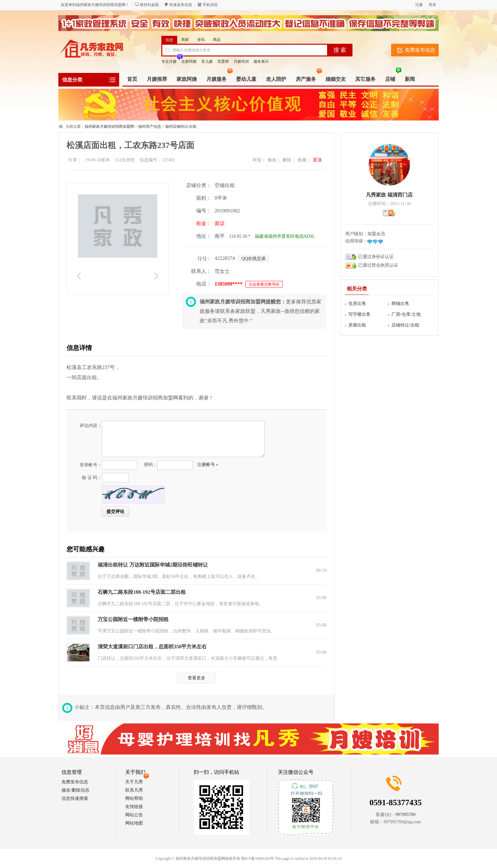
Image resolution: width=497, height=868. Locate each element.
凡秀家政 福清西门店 (389, 195)
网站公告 (134, 815)
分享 (73, 160)
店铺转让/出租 (405, 325)
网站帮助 (134, 798)
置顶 (317, 160)
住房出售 (357, 304)
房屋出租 (357, 325)
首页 (132, 79)
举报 (257, 160)
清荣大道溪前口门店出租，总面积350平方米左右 (152, 647)
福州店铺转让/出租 (181, 126)
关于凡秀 (134, 782)
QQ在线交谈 (254, 259)
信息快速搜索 (75, 798)
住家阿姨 (189, 62)
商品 (217, 40)
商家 (185, 40)
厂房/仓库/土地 (406, 314)
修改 (272, 160)
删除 (287, 160)
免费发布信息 (420, 50)
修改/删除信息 (75, 790)
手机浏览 (210, 5)
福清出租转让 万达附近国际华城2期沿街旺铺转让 (153, 565)
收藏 (302, 160)
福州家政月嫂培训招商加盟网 (109, 126)
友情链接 (134, 807)
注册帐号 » (208, 465)
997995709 (406, 815)
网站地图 (134, 823)
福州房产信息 (150, 126)
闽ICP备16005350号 (258, 858)
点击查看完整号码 (264, 284)
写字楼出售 (359, 314)
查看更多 (197, 678)
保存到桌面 (149, 5)
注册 (419, 5)
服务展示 (261, 62)
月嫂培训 (241, 62)
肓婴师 (223, 62)
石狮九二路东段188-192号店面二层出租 (142, 592)
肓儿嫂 (207, 62)
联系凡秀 (134, 790)
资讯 (201, 40)
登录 (432, 5)
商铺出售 (400, 304)
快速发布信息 (181, 5)
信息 (169, 40)
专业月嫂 (169, 62)
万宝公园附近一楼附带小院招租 (133, 619)
